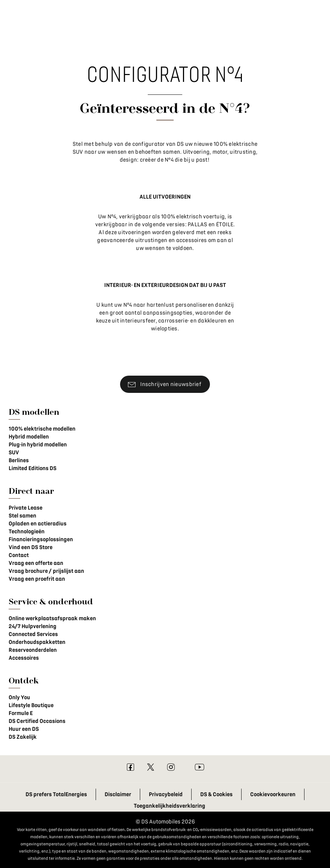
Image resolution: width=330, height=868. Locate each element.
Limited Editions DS (33, 468)
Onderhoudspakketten (37, 642)
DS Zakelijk (23, 737)
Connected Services (33, 634)
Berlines (19, 460)
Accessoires (24, 658)
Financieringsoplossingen (41, 539)
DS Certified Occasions (37, 721)
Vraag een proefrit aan (37, 579)
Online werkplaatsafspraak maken (52, 618)
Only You (19, 697)
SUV (14, 452)
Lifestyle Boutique (31, 705)
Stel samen (22, 516)
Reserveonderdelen (33, 650)
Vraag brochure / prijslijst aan (46, 571)
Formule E (21, 713)
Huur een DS (24, 729)
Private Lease (26, 508)
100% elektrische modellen (42, 429)
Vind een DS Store (31, 547)
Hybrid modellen (29, 437)
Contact (19, 555)
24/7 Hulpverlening (33, 626)
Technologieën (27, 532)
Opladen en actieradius (38, 524)
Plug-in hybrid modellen (38, 445)
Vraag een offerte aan (36, 563)
